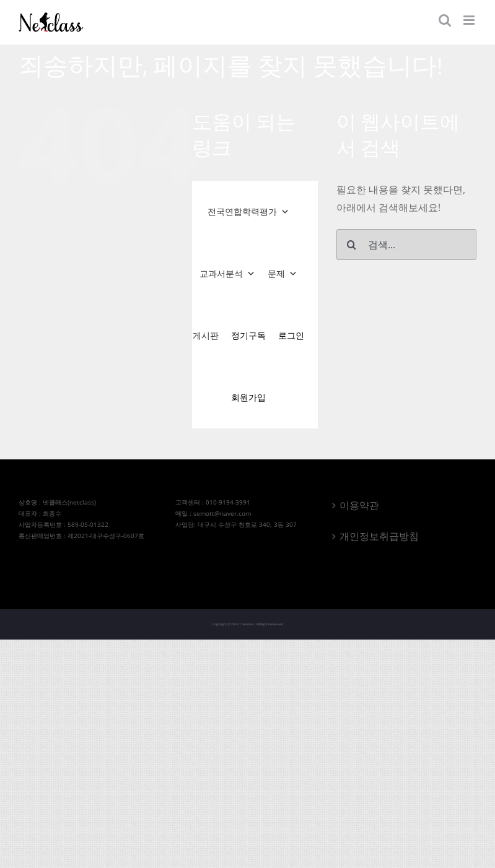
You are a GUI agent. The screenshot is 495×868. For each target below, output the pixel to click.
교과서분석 (227, 274)
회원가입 (248, 397)
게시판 (206, 335)
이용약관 (359, 505)
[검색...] (406, 245)
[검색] (352, 245)
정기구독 (248, 335)
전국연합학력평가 (248, 212)
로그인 (291, 335)
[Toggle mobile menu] (470, 20)
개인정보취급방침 (379, 536)
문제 (283, 274)
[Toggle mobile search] (445, 20)
